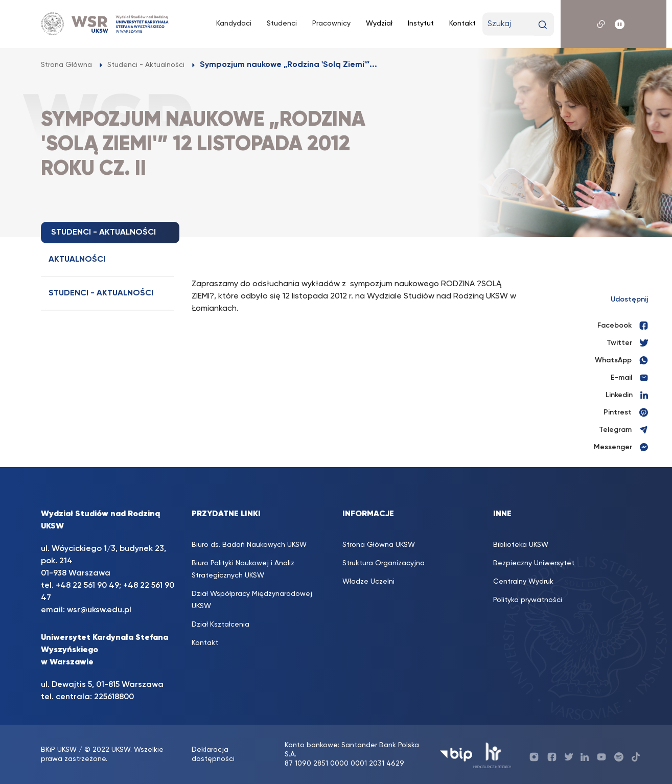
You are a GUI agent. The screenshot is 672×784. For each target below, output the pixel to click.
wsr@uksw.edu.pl (99, 610)
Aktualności (77, 260)
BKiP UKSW (59, 750)
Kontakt (462, 24)
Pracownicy (331, 24)
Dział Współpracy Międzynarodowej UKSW (252, 600)
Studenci (282, 24)
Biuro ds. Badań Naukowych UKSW (249, 545)
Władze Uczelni (368, 582)
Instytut (421, 24)
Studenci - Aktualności (101, 293)
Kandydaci (234, 24)
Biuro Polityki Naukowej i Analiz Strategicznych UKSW (243, 569)
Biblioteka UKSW (521, 545)
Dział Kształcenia (221, 625)
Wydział (379, 24)
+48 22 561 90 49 (87, 586)
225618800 (114, 697)
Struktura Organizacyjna (384, 563)
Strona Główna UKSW (379, 545)
